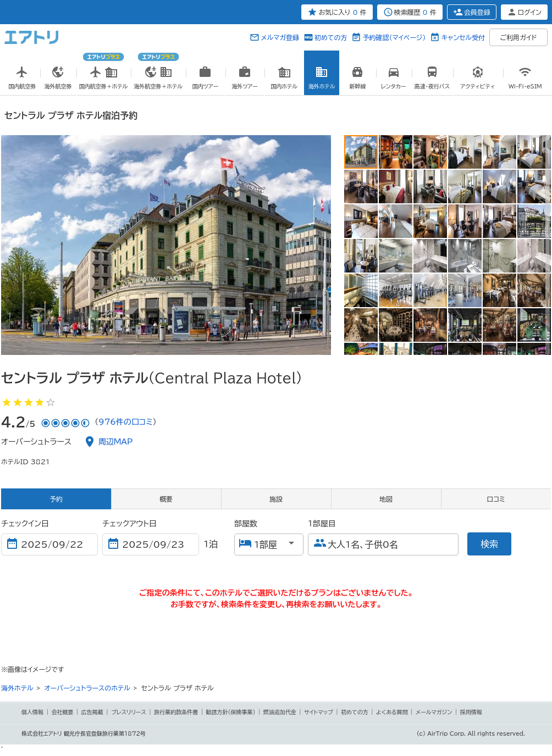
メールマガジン (434, 712)
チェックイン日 (25, 524)
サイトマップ (319, 712)
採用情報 (471, 712)
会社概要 (62, 712)
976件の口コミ (126, 422)
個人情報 (32, 712)
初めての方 (331, 37)
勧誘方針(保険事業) (231, 712)
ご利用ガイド (519, 37)
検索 (489, 544)
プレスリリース (129, 712)
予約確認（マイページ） (394, 37)
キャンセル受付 (463, 37)
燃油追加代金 (280, 712)
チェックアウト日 (129, 524)
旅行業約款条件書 (176, 712)
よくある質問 (392, 712)
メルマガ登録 (280, 37)
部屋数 (246, 524)
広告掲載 (92, 712)
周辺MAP (116, 442)
